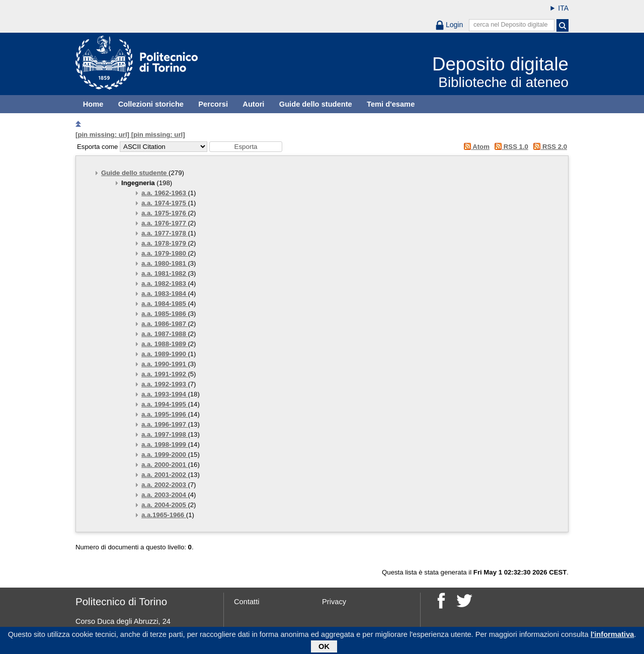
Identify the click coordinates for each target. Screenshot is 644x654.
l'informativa (613, 636)
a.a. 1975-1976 (165, 213)
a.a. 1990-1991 (165, 364)
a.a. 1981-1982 (165, 273)
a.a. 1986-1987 (165, 324)
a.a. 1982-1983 (165, 283)
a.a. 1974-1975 (165, 203)
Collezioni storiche (151, 104)
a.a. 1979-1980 (165, 253)
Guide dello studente (316, 104)
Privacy (334, 602)
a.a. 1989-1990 (165, 354)
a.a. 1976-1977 (165, 223)
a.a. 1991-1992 (165, 374)
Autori (253, 104)
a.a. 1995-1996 (165, 414)
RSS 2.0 (549, 147)
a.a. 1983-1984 (165, 294)
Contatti (247, 602)
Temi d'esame (391, 104)
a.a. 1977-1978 (165, 233)
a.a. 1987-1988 (165, 334)
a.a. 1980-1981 (165, 263)
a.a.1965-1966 (164, 515)
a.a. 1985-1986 (165, 314)
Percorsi (213, 104)
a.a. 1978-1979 (165, 243)
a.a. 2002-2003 (165, 485)
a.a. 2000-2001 (165, 465)
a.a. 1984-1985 (165, 304)
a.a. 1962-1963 (165, 193)
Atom (475, 147)
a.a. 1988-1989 (165, 344)
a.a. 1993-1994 (165, 394)
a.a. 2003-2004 (165, 495)
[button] (246, 147)
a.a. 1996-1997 (165, 424)
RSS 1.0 (510, 147)
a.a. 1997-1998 (165, 434)
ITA (563, 8)
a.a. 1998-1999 (165, 444)
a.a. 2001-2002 (165, 475)
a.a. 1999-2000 (165, 455)
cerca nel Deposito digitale (511, 25)
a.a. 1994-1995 (165, 404)
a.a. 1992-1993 (165, 384)
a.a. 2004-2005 (165, 505)
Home (93, 104)
